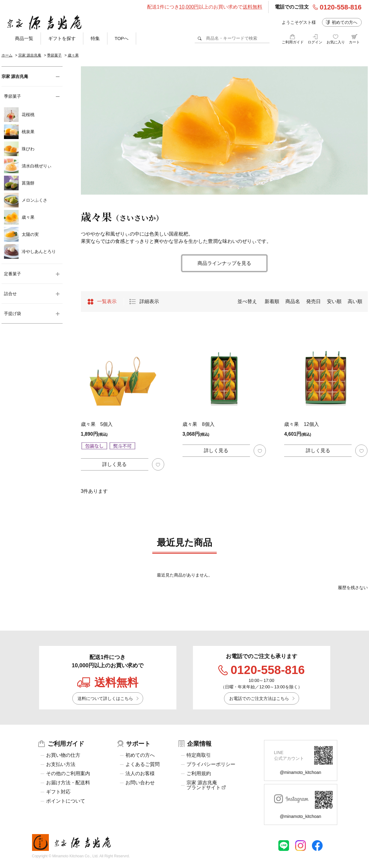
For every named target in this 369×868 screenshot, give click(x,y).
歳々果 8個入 (199, 424)
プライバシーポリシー (211, 764)
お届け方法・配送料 (68, 783)
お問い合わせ (140, 783)
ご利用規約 (199, 774)
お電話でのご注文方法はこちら (259, 698)
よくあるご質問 (143, 764)
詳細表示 (149, 301)
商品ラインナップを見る (224, 263)
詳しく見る (114, 464)
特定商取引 (199, 755)
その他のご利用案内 (68, 774)
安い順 (334, 301)
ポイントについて (66, 801)
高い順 (355, 301)
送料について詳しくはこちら (105, 698)
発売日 (313, 301)
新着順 (272, 301)
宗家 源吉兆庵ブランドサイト (206, 785)
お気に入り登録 (158, 464)
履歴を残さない (353, 588)
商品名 (293, 301)
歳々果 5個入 (97, 424)
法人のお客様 (140, 774)
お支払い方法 (61, 764)
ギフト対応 (58, 792)
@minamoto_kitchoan (301, 772)
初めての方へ (345, 22)
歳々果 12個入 (302, 424)
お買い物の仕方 (63, 755)
